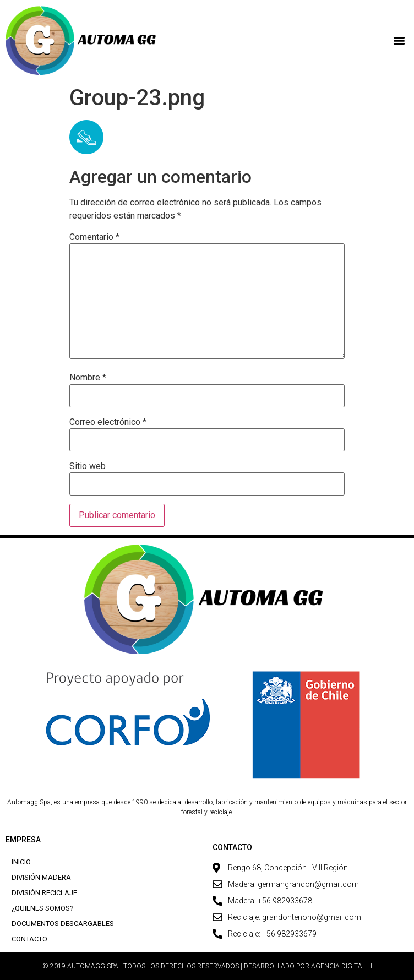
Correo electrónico (108, 422)
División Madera (41, 877)
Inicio (21, 862)
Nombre (88, 378)
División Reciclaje (44, 893)
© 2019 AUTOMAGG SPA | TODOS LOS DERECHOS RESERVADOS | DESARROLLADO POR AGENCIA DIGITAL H (207, 966)
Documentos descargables (63, 924)
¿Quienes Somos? (43, 908)
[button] (399, 40)
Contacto (29, 939)
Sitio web (88, 466)
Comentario (94, 237)
